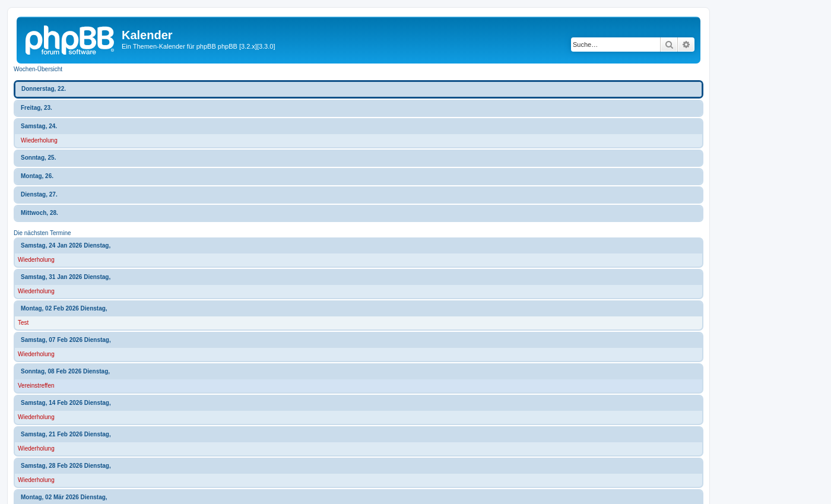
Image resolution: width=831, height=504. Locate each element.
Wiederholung (39, 140)
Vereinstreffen (36, 386)
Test (23, 323)
